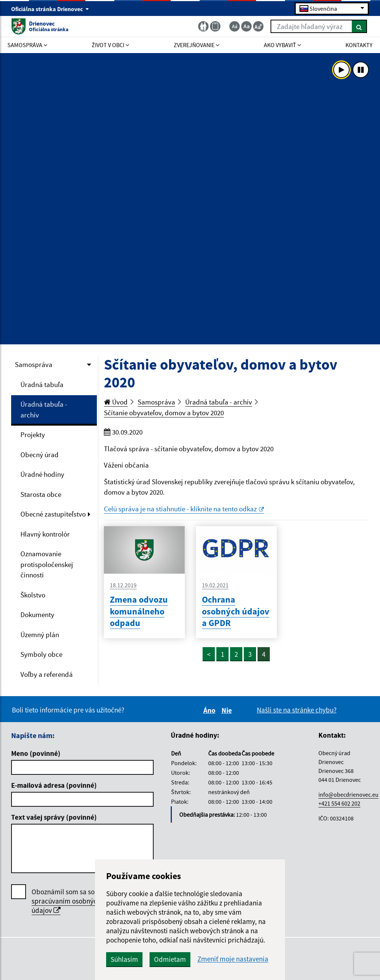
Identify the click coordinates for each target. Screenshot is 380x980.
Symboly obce (41, 654)
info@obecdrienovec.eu (348, 794)
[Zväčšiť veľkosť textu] (258, 26)
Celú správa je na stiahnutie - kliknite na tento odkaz (184, 509)
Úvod (116, 402)
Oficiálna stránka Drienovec (50, 9)
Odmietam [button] (170, 959)
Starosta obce (41, 494)
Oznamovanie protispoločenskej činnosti (47, 564)
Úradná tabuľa (42, 384)
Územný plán (40, 635)
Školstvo (33, 595)
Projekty (33, 435)
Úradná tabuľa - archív (44, 409)
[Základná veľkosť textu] (246, 26)
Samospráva (34, 364)
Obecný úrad (40, 455)
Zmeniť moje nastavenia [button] (233, 959)
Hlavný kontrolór (45, 534)
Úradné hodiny (42, 474)
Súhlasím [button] (124, 959)
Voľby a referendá (47, 674)
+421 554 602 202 (339, 803)
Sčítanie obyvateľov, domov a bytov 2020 (164, 413)
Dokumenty (37, 614)
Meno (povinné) (36, 753)
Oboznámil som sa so (66, 901)
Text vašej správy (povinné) (54, 817)
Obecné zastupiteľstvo (53, 514)
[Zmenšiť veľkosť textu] (235, 26)
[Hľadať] (359, 26)
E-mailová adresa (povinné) (54, 785)
